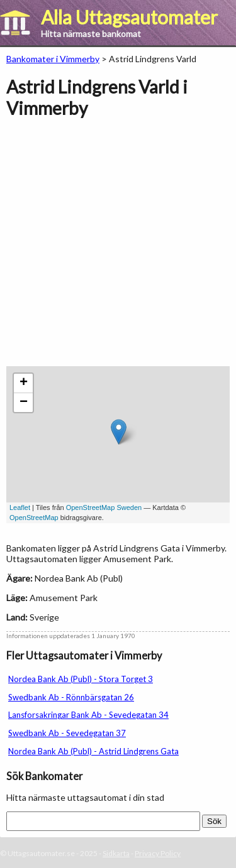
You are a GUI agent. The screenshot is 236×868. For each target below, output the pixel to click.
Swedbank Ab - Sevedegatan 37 (67, 733)
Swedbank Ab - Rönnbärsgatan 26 (71, 697)
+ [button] (24, 383)
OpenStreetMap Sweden (104, 507)
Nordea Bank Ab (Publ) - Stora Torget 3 (81, 679)
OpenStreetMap (34, 518)
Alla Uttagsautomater (129, 17)
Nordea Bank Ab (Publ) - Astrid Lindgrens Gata (93, 751)
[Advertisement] (118, 248)
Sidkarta (116, 853)
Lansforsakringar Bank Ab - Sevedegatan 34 (88, 715)
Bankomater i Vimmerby (53, 59)
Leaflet (20, 507)
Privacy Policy (158, 853)
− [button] (24, 403)
